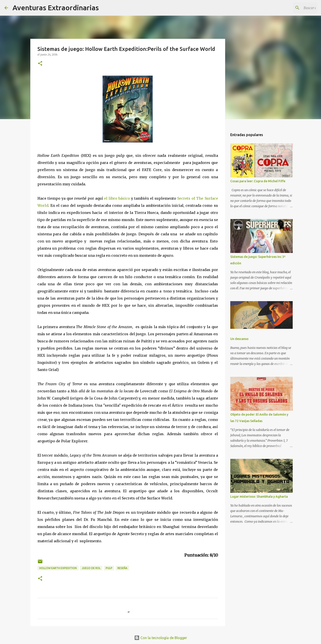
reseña (122, 568)
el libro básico (117, 198)
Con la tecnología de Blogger (161, 638)
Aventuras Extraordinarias (56, 8)
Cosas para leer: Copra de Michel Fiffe (258, 181)
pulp (109, 568)
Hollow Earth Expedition (58, 568)
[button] (40, 64)
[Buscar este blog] (294, 8)
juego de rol (91, 568)
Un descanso (239, 339)
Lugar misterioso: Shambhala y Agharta (259, 497)
